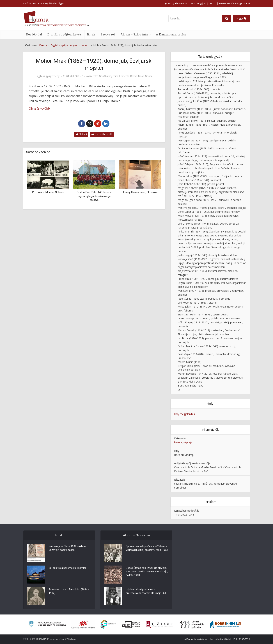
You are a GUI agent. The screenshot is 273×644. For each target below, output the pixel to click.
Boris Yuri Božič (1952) (191, 386)
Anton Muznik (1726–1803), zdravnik (199, 89)
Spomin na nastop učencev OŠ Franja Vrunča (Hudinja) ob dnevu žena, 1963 (147, 550)
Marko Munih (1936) (190, 362)
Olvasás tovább (39, 108)
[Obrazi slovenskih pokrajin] (192, 625)
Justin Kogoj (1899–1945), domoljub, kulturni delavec (208, 255)
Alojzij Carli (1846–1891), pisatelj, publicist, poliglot (207, 121)
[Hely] (241, 19)
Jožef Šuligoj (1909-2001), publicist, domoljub (204, 299)
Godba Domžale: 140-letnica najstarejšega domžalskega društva (94, 196)
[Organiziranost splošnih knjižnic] (83, 625)
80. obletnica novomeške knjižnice (68, 568)
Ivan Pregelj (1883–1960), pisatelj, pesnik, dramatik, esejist (212, 208)
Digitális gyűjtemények (65, 34)
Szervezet (108, 34)
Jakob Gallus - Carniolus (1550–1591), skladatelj (205, 73)
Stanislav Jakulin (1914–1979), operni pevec (203, 314)
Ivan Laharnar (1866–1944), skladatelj (200, 180)
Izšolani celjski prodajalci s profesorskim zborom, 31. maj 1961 (146, 592)
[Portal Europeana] (108, 624)
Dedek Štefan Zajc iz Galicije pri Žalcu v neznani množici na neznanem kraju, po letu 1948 (147, 572)
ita (205, 3)
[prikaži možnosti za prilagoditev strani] (176, 3)
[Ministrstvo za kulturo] (47, 624)
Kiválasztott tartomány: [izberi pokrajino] (43, 3)
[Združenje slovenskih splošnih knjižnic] (160, 625)
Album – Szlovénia (134, 34)
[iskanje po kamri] (195, 19)
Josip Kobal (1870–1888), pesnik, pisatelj (201, 184)
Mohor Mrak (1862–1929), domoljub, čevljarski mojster (210, 176)
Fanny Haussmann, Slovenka (140, 192)
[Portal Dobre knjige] (225, 625)
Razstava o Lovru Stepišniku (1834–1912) (69, 592)
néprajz (188, 442)
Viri (179, 389)
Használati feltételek (220, 639)
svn (193, 3)
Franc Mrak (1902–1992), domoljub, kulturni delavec (208, 279)
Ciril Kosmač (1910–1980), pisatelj (197, 303)
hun (211, 3)
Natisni (81, 134)
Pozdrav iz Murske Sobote (48, 192)
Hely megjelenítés (184, 414)
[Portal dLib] (131, 625)
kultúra (178, 442)
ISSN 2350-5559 (242, 639)
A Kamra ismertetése (171, 34)
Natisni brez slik (102, 134)
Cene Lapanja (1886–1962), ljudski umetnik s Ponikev (209, 212)
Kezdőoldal (34, 34)
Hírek (91, 34)
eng (199, 3)
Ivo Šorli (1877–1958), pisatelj (195, 196)
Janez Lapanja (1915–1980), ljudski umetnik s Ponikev (209, 318)
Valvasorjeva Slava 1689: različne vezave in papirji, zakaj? (68, 548)
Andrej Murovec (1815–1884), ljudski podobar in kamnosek (212, 109)
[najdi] (227, 19)
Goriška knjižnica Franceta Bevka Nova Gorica (126, 76)
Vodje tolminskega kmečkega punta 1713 (202, 77)
